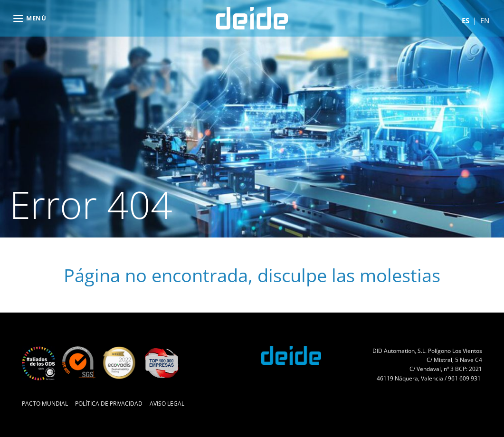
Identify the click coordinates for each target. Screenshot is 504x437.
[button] (29, 18)
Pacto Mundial (45, 404)
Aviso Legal (167, 404)
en (485, 20)
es (466, 20)
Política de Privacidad (109, 404)
